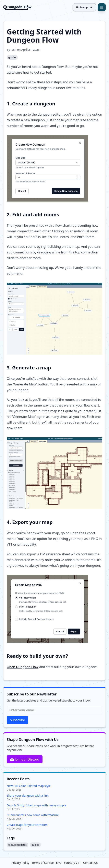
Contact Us (90, 863)
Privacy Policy (20, 863)
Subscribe (17, 720)
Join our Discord (25, 759)
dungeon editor (50, 114)
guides (12, 57)
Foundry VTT (72, 863)
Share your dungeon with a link (28, 796)
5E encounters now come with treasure (33, 815)
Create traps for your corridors (27, 825)
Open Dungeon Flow (23, 667)
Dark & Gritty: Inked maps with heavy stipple (36, 805)
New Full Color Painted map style (29, 786)
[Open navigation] (102, 7)
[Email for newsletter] (54, 710)
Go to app (84, 7)
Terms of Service (43, 863)
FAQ (59, 863)
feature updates (17, 845)
